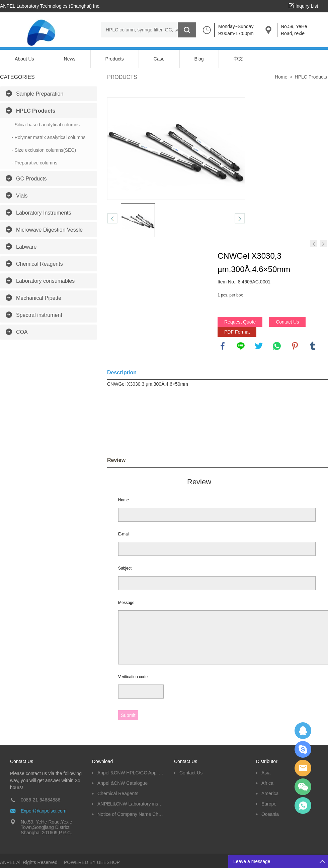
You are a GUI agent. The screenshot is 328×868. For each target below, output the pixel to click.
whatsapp (277, 346)
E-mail (124, 534)
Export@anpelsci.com (44, 811)
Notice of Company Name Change (131, 814)
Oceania (270, 814)
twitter (259, 346)
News (70, 59)
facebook (223, 346)
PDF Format (237, 332)
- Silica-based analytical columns (46, 125)
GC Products (31, 179)
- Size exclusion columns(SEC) (44, 150)
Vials (22, 196)
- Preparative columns (34, 163)
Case (159, 59)
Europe (269, 804)
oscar (303, 805)
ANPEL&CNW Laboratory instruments (131, 804)
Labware (26, 247)
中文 (238, 59)
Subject (125, 568)
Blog (199, 59)
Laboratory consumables (45, 281)
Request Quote (240, 322)
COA (22, 332)
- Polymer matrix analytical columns (49, 137)
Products (115, 59)
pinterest (295, 346)
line (241, 346)
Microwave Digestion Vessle (49, 230)
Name (124, 500)
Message (126, 603)
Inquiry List (307, 6)
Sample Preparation (40, 94)
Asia (266, 773)
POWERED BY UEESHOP (92, 862)
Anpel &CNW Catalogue (122, 783)
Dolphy (303, 731)
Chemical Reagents (39, 264)
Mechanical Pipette (39, 298)
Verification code (133, 677)
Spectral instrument (39, 315)
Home (281, 77)
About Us (24, 59)
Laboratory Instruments (44, 213)
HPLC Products (36, 111)
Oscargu (303, 749)
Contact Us (287, 322)
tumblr (313, 346)
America (270, 793)
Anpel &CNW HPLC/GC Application (131, 773)
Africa (267, 783)
